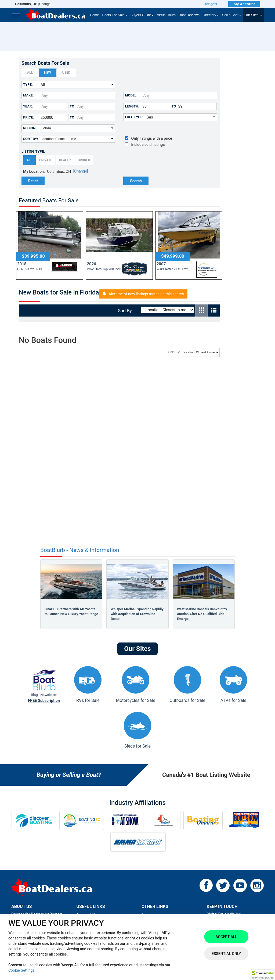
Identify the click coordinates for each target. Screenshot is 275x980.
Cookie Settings (21, 970)
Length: (132, 106)
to (72, 106)
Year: (28, 106)
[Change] (33, 4)
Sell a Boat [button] (232, 15)
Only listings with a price (149, 138)
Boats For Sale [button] (115, 15)
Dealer (65, 160)
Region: (30, 128)
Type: (28, 85)
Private (46, 160)
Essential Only (226, 954)
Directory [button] (211, 15)
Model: (131, 95)
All (30, 73)
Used (66, 73)
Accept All (226, 937)
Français (210, 4)
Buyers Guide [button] (142, 15)
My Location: (34, 171)
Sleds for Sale (137, 730)
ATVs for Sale (233, 685)
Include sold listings (145, 145)
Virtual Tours (166, 15)
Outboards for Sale (187, 685)
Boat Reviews (189, 15)
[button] (263, 975)
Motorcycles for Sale (136, 685)
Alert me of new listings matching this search (146, 294)
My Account (244, 4)
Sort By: (31, 139)
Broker (84, 160)
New (48, 73)
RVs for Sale (88, 685)
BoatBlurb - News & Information (80, 550)
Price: (28, 117)
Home (95, 15)
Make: (28, 95)
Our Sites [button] (253, 15)
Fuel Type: (134, 117)
